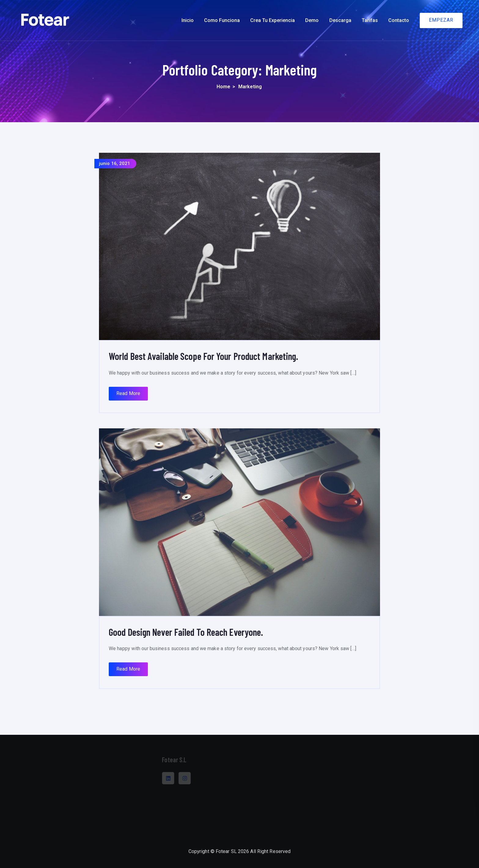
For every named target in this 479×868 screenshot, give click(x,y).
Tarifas (370, 20)
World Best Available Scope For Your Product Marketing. (203, 356)
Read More (128, 393)
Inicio (188, 20)
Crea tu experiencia (272, 20)
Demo (312, 20)
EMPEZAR (441, 20)
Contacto (399, 20)
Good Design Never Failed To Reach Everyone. (186, 632)
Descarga (340, 20)
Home (223, 87)
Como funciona (222, 20)
